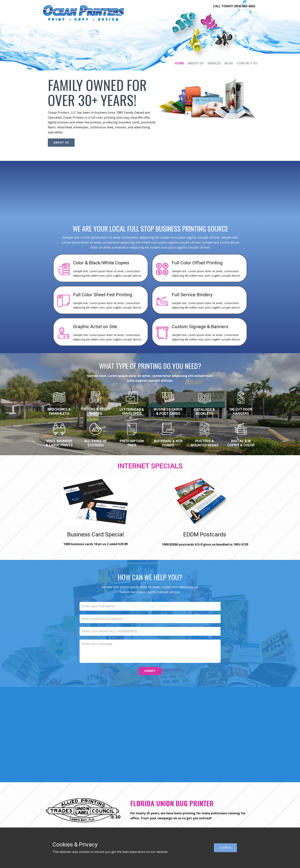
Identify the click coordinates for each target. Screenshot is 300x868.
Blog (229, 63)
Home (179, 63)
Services (214, 63)
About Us (196, 63)
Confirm (225, 848)
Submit (150, 671)
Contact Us (247, 63)
